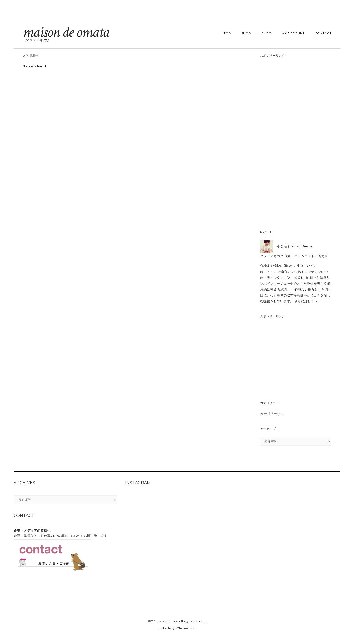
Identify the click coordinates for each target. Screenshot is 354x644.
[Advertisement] (296, 143)
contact (323, 33)
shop (246, 33)
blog (266, 33)
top (227, 33)
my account (293, 33)
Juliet (164, 628)
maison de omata (66, 32)
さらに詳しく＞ (306, 301)
